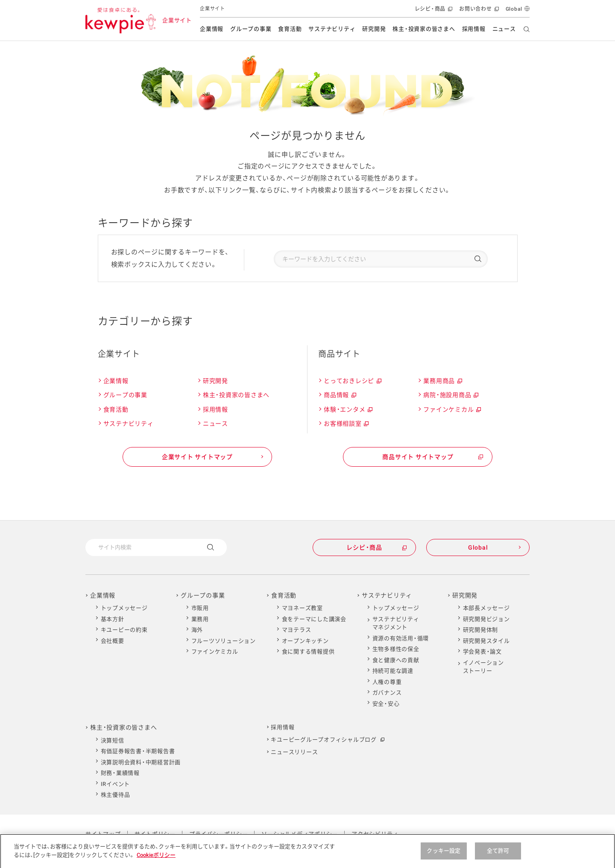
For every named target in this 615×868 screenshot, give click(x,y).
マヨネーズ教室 (302, 608)
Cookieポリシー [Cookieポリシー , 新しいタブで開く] (156, 861)
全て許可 (498, 857)
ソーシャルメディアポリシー (300, 834)
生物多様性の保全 (396, 649)
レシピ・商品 (433, 11)
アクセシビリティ (375, 834)
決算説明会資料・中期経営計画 (141, 762)
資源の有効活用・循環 (401, 638)
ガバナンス (387, 693)
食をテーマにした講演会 (314, 619)
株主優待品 (116, 795)
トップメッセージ (124, 608)
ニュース (504, 29)
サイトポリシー (155, 834)
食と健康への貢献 (396, 660)
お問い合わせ (478, 11)
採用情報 (474, 29)
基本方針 (113, 619)
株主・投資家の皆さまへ (424, 29)
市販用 (200, 608)
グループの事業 (251, 29)
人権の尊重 (387, 682)
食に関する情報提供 (308, 652)
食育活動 (290, 29)
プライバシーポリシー (219, 834)
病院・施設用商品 (450, 395)
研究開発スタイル (486, 641)
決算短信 (113, 740)
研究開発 (374, 29)
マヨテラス (297, 630)
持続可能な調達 (393, 671)
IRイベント (116, 784)
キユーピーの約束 (124, 630)
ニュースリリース (294, 752)
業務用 (200, 619)
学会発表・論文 (482, 652)
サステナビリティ (332, 29)
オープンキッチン (305, 641)
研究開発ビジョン (486, 619)
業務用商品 (442, 381)
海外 (197, 630)
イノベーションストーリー (483, 667)
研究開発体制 (481, 630)
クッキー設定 (444, 857)
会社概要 (113, 641)
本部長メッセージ (486, 608)
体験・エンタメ (348, 410)
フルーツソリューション (224, 641)
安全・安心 (386, 704)
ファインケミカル (452, 410)
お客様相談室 (346, 424)
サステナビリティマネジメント (396, 623)
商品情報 (340, 395)
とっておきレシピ (352, 381)
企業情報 (212, 29)
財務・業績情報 (120, 773)
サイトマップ (103, 834)
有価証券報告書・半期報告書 (138, 751)
